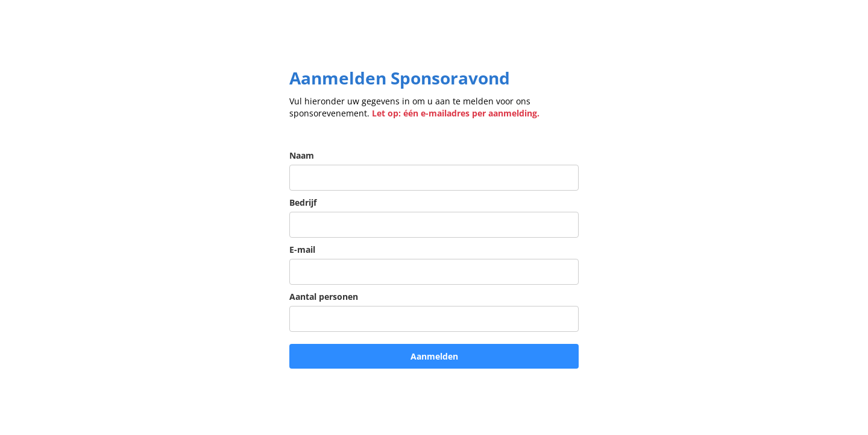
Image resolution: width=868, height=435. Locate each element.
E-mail (302, 249)
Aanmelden (434, 356)
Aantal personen (324, 297)
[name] (434, 178)
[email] (434, 272)
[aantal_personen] (434, 319)
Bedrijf (303, 202)
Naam (302, 155)
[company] (434, 225)
